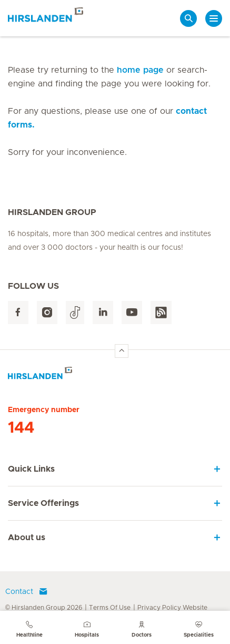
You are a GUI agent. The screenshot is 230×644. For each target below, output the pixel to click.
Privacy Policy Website (172, 608)
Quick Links (31, 469)
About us (27, 538)
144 (21, 428)
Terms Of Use (110, 608)
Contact (27, 592)
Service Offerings (43, 503)
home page (140, 70)
